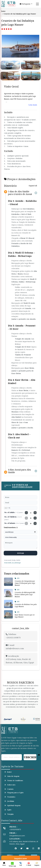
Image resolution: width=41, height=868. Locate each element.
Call (20, 864)
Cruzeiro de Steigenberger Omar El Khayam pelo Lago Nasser (25, 583)
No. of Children (13, 518)
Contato (9, 789)
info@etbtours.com (17, 836)
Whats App (12, 864)
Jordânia (9, 801)
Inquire (37, 864)
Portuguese (25, 4)
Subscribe (30, 757)
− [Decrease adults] (26, 513)
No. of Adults (14, 512)
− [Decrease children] (26, 518)
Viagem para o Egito (14, 793)
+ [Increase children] (35, 518)
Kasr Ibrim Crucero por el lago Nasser (25, 616)
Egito (8, 810)
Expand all (33, 186)
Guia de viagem (12, 776)
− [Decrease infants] (26, 523)
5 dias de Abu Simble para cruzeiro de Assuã (20, 193)
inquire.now (20, 858)
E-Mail (29, 864)
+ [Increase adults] (35, 513)
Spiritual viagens (12, 805)
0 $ (17, 578)
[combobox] (6, 508)
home (3, 11)
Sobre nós (10, 785)
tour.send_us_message (12, 563)
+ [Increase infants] (35, 523)
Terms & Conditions (14, 781)
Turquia (9, 814)
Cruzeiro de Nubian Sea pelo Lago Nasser (26, 605)
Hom (4, 864)
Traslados (10, 797)
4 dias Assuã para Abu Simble (19, 471)
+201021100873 (15, 830)
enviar (20, 553)
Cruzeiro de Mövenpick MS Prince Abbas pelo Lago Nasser (25, 594)
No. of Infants (14, 523)
